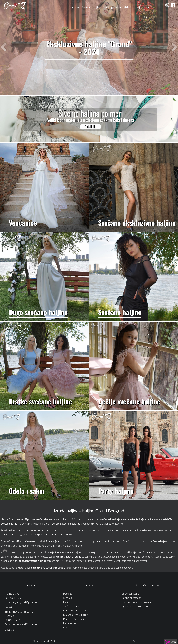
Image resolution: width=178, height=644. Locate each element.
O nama (86, 7)
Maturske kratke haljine (76, 615)
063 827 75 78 (16, 598)
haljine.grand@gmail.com (26, 602)
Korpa (173, 642)
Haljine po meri (144, 7)
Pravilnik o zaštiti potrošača (136, 602)
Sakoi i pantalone (112, 7)
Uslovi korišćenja (131, 594)
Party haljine (70, 623)
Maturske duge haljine (75, 611)
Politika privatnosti (131, 598)
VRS (134, 641)
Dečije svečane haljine (75, 619)
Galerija (129, 7)
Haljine (96, 7)
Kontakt (148, 17)
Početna (75, 7)
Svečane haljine (71, 606)
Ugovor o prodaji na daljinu (136, 606)
